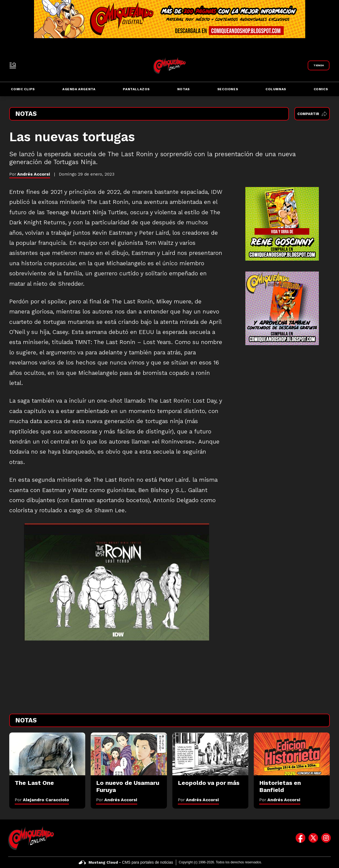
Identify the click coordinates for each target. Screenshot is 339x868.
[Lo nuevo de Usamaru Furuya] (129, 754)
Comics (321, 89)
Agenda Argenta (79, 89)
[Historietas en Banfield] (292, 754)
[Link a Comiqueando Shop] (319, 65)
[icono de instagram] (326, 838)
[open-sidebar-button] (13, 65)
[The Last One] (47, 754)
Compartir (312, 114)
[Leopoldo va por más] (210, 754)
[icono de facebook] (300, 838)
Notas (184, 89)
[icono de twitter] (313, 838)
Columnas (276, 89)
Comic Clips (23, 89)
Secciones (228, 89)
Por (42, 800)
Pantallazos (136, 89)
